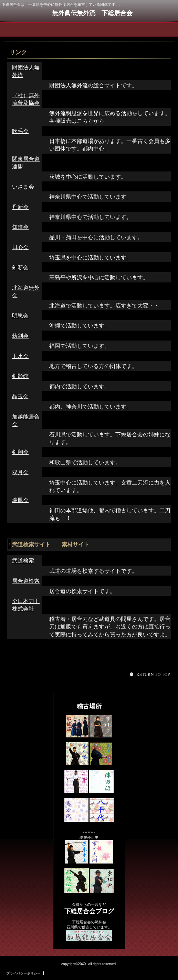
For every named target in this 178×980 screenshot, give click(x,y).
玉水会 (20, 356)
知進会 (20, 227)
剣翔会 (20, 452)
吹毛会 (20, 131)
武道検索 (23, 561)
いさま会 (23, 187)
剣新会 (20, 268)
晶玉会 (20, 396)
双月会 (20, 472)
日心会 (20, 247)
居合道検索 (26, 581)
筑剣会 (20, 336)
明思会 (20, 316)
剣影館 (20, 376)
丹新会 (20, 207)
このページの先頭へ (151, 674)
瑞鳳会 (20, 500)
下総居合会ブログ (89, 911)
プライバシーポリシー (23, 973)
